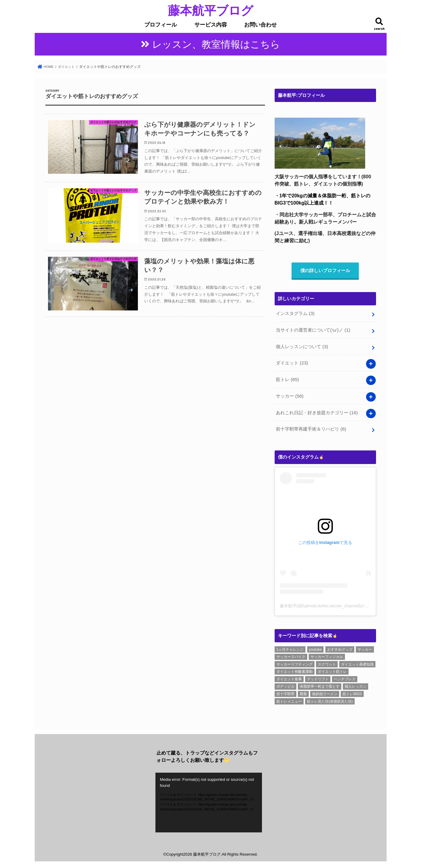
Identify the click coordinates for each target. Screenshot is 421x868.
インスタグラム (295, 314)
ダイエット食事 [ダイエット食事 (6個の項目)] (289, 676)
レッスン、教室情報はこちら (216, 44)
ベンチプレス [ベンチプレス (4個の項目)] (345, 676)
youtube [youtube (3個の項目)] (316, 646)
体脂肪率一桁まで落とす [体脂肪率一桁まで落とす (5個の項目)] (320, 683)
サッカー (290, 394)
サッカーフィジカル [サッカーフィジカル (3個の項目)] (327, 653)
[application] (209, 799)
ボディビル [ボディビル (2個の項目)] (285, 683)
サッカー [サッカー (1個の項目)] (365, 646)
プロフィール (161, 25)
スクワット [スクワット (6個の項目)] (327, 661)
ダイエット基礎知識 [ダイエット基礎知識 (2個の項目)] (357, 661)
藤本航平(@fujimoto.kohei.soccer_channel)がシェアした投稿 (337, 603)
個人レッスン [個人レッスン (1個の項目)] (356, 683)
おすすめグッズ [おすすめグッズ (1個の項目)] (340, 646)
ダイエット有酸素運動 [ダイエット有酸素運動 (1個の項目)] (295, 668)
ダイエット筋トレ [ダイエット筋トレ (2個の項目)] (332, 668)
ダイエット (292, 362)
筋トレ (287, 378)
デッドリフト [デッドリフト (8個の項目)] (318, 676)
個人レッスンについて (302, 346)
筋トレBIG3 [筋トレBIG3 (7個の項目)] (352, 691)
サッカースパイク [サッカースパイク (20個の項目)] (291, 653)
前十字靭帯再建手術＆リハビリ (311, 426)
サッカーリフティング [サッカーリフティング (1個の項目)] (295, 661)
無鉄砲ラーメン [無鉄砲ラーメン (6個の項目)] (325, 691)
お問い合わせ (260, 25)
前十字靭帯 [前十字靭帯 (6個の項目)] (285, 691)
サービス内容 (211, 25)
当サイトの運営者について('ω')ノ (313, 330)
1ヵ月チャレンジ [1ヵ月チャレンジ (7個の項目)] (290, 646)
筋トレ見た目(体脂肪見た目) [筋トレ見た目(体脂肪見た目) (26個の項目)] (330, 698)
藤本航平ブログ (210, 10)
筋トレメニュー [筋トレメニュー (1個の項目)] (289, 698)
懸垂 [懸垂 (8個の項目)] (303, 691)
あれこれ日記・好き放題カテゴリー (317, 410)
